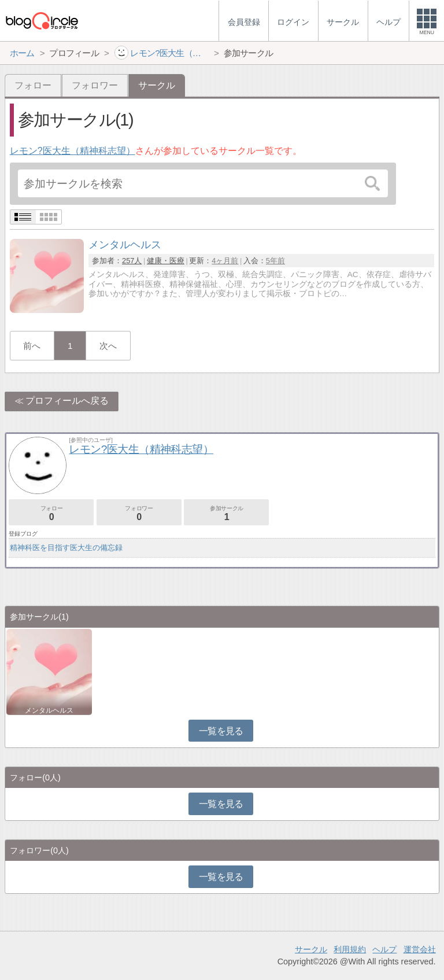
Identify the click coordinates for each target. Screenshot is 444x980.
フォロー (33, 85)
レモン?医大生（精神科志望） (73, 151)
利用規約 (350, 949)
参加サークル (226, 513)
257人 (132, 261)
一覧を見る (221, 731)
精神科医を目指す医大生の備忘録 (66, 548)
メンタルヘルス (49, 710)
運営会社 (420, 949)
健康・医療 (166, 261)
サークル (311, 949)
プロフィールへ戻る (67, 401)
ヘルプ (384, 949)
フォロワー (95, 85)
